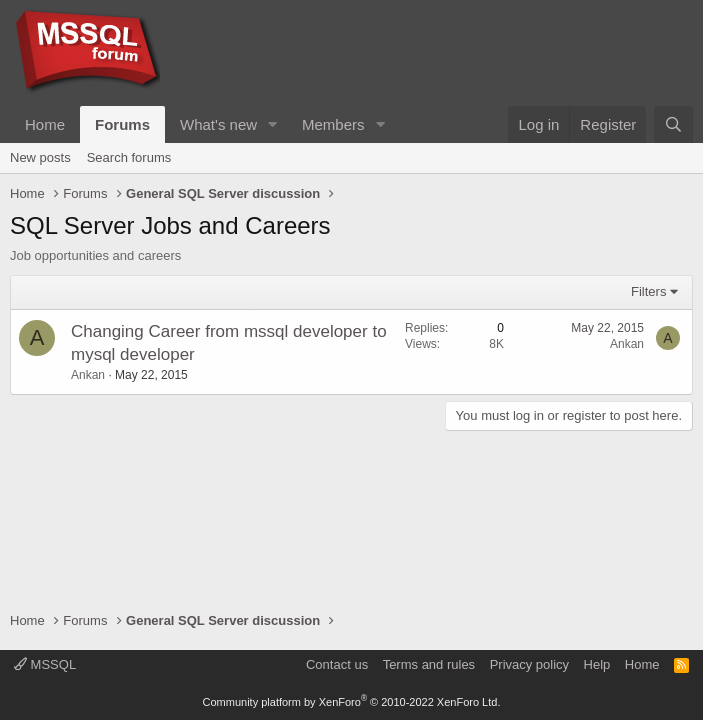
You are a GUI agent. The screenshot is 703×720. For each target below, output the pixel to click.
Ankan (88, 375)
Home (45, 124)
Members (333, 124)
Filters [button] (648, 291)
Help (597, 664)
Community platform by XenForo (352, 702)
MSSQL (45, 664)
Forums (122, 124)
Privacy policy (529, 664)
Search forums (129, 157)
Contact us (337, 664)
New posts (40, 157)
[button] (273, 124)
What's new (218, 124)
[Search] (673, 124)
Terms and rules (429, 664)
